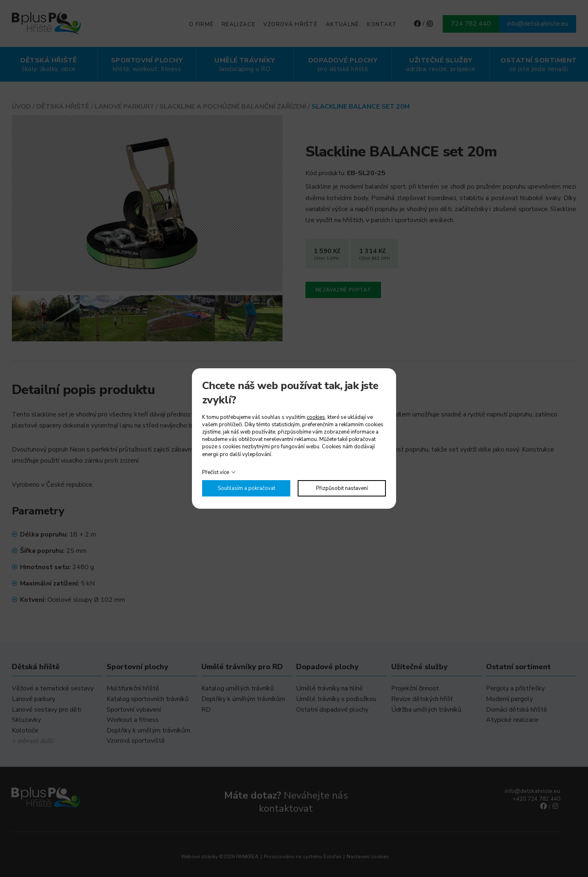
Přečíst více (216, 472)
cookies (316, 417)
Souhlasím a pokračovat (246, 488)
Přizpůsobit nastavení (342, 488)
